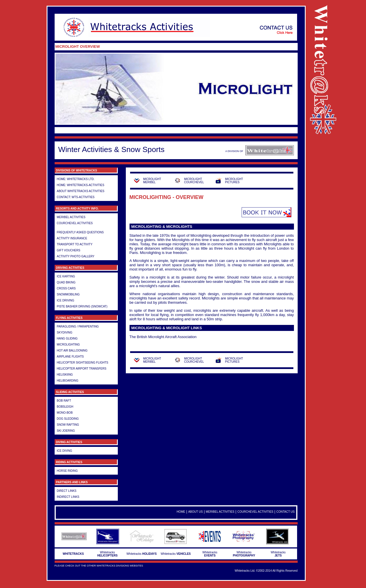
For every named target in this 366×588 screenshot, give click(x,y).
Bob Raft (64, 401)
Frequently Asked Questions (80, 232)
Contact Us (285, 512)
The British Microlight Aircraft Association (163, 337)
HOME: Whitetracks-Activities (81, 185)
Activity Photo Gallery (76, 256)
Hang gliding (67, 339)
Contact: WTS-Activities (76, 197)
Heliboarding (68, 381)
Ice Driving (66, 300)
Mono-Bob (65, 413)
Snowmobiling (68, 294)
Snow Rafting (68, 425)
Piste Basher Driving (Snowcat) (82, 306)
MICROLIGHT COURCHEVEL (194, 181)
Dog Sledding (68, 419)
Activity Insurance (72, 238)
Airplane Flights (70, 357)
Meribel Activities (71, 217)
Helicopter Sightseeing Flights (83, 363)
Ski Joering (66, 431)
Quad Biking (66, 282)
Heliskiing (65, 375)
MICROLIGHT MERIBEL (152, 181)
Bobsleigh (65, 407)
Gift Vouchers (69, 250)
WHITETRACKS (73, 554)
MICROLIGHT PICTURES (234, 181)
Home (181, 512)
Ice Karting (66, 276)
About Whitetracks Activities (81, 191)
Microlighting (68, 345)
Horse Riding (67, 471)
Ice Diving (65, 451)
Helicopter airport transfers (82, 369)
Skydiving (65, 333)
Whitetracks (107, 554)
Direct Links (67, 491)
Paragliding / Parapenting (78, 326)
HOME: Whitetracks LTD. (76, 179)
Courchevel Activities (75, 223)
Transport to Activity (75, 244)
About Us (195, 512)
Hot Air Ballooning (72, 351)
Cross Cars (66, 288)
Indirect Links (68, 497)
